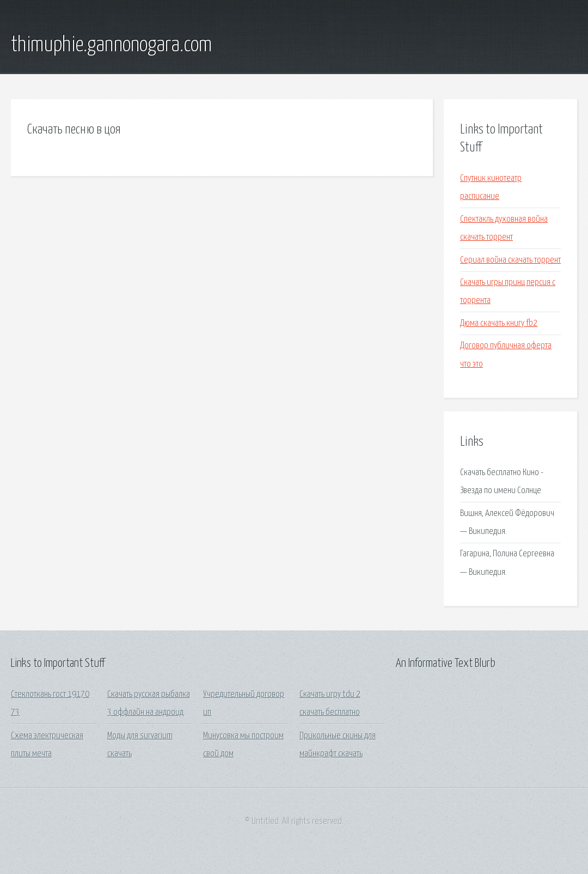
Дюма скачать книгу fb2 (499, 323)
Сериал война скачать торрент (510, 260)
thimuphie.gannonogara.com (111, 45)
